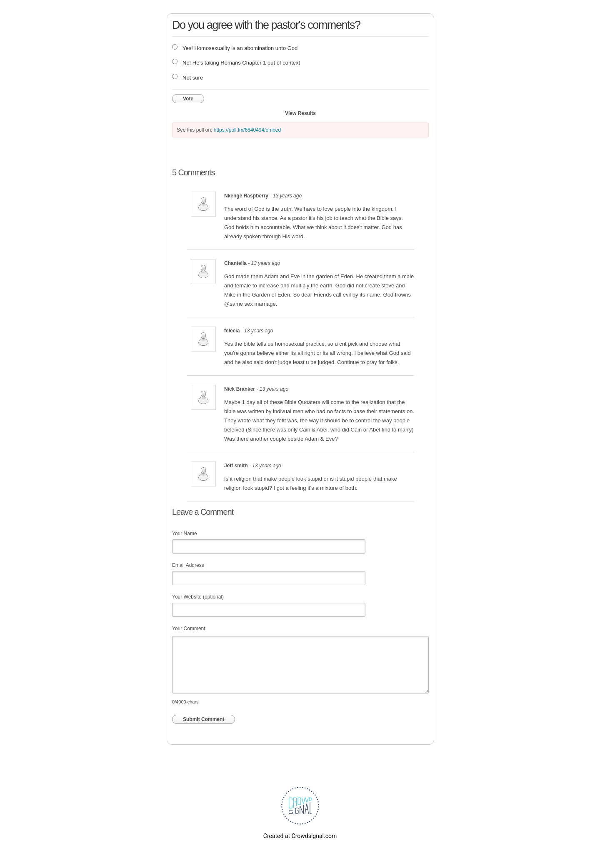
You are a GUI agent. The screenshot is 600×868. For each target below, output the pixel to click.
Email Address (188, 565)
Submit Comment (204, 719)
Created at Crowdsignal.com (300, 836)
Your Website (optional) (198, 597)
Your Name (185, 534)
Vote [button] (188, 99)
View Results (300, 113)
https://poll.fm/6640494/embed (247, 130)
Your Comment (189, 629)
